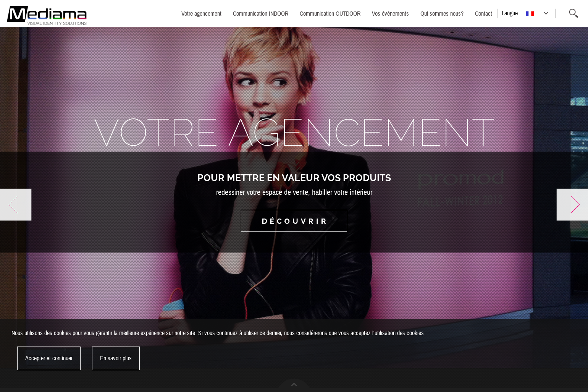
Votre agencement (201, 14)
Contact (484, 14)
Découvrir (294, 221)
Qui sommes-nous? (442, 14)
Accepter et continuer (49, 358)
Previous (16, 205)
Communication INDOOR (261, 14)
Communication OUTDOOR (330, 14)
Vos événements (390, 14)
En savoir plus (116, 358)
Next (572, 205)
